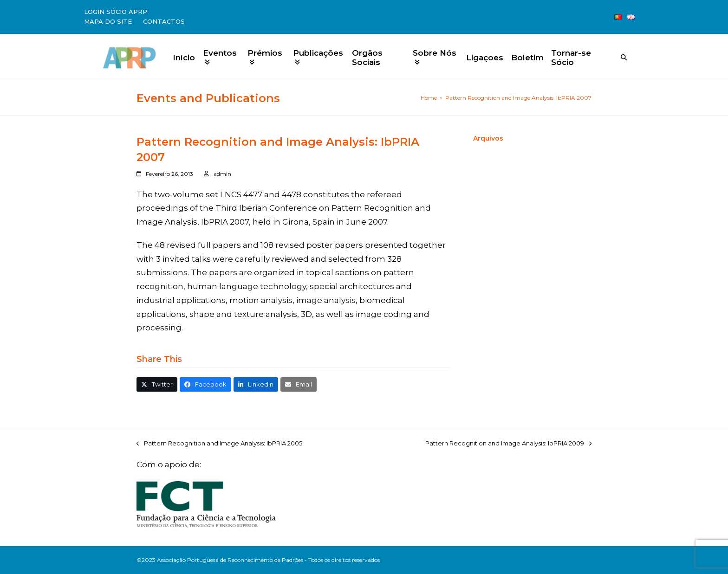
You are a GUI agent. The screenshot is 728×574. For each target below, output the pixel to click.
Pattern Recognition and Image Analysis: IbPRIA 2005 (219, 444)
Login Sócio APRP (116, 12)
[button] (157, 384)
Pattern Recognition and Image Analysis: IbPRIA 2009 (508, 444)
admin (222, 174)
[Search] (624, 57)
